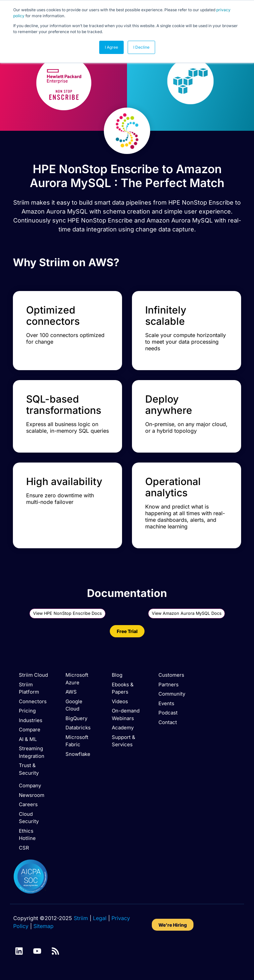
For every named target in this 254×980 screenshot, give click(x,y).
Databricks (78, 728)
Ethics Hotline (27, 835)
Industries (31, 720)
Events (166, 703)
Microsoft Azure (77, 679)
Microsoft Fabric (77, 741)
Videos (120, 701)
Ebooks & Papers (123, 688)
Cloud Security (29, 818)
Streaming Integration (32, 752)
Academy (123, 728)
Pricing (27, 711)
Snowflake (78, 754)
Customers (171, 675)
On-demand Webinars (126, 714)
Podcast (168, 713)
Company (30, 785)
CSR (24, 848)
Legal (100, 918)
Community (172, 694)
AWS (71, 692)
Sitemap (43, 926)
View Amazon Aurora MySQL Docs (187, 613)
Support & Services (124, 741)
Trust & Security (29, 769)
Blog (117, 675)
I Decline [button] (141, 47)
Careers (28, 804)
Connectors (33, 701)
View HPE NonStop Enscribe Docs (68, 613)
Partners (169, 685)
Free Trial (127, 631)
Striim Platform (29, 688)
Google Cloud (74, 705)
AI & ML (28, 739)
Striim (81, 918)
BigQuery (76, 718)
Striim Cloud (33, 675)
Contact (168, 722)
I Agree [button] (111, 47)
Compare (30, 730)
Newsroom (32, 795)
